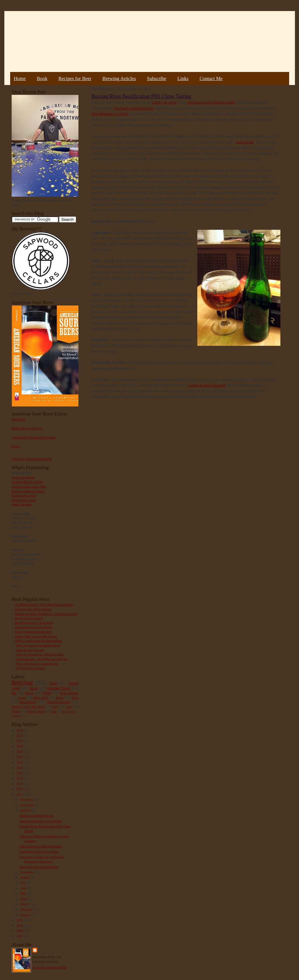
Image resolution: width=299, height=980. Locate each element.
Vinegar (16, 716)
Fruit (53, 683)
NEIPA (47, 693)
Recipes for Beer (75, 78)
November (28, 805)
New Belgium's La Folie (110, 114)
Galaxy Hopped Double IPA (33, 632)
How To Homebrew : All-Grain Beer (40, 654)
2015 (20, 773)
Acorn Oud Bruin (23, 477)
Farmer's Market (36, 711)
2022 (20, 741)
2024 (20, 730)
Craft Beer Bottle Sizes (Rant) (39, 851)
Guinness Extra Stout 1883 (29, 486)
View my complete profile (50, 967)
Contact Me (211, 78)
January (26, 915)
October (26, 810)
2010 (20, 920)
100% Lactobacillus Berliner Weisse (38, 641)
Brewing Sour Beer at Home (33, 609)
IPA (14, 693)
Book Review (69, 693)
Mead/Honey (28, 702)
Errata (16, 446)
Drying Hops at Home (31, 668)
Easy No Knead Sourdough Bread (38, 645)
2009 (20, 925)
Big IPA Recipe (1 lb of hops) (34, 623)
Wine (75, 697)
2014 (20, 778)
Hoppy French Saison (29, 618)
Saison (29, 693)
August (25, 877)
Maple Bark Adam (24, 500)
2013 (20, 784)
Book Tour (19, 419)
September (28, 872)
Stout (33, 688)
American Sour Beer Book (28, 707)
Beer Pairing (68, 711)
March (25, 904)
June (24, 888)
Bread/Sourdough (59, 702)
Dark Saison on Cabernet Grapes (41, 846)
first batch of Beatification (134, 108)
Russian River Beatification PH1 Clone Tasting (141, 96)
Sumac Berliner (22, 504)
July (23, 883)
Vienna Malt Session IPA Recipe (36, 636)
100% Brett (41, 697)
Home (20, 78)
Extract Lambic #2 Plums (28, 491)
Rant (55, 707)
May (24, 893)
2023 (20, 735)
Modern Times (59, 688)
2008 (20, 931)
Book (42, 78)
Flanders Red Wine (24, 495)
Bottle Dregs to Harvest (27, 428)
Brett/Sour (22, 683)
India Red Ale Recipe (30, 650)
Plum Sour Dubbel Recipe (36, 816)
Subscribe (157, 78)
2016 (20, 768)
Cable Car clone (164, 102)
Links (183, 78)
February (27, 910)
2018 (20, 757)
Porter (60, 697)
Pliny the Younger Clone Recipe (37, 663)
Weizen (16, 711)
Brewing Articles (119, 78)
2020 (20, 746)
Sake (54, 711)
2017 (20, 762)
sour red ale (245, 142)
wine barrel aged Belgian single (211, 102)
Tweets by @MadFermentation (32, 459)
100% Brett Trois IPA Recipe (34, 627)
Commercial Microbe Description (34, 437)
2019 (20, 751)
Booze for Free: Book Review (39, 867)
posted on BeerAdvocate (207, 385)
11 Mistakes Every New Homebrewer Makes (44, 604)
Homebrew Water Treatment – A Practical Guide (46, 614)
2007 (20, 936)
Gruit (69, 707)
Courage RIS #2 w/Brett (27, 482)
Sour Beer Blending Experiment (40, 821)
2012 (20, 789)
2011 (20, 794)
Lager (22, 697)
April (24, 899)
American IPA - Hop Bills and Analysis (42, 659)
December (27, 800)
